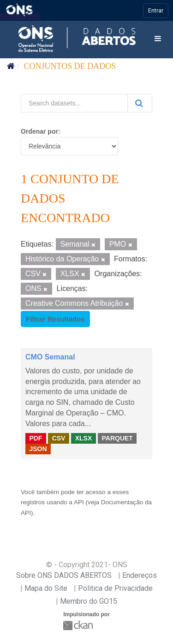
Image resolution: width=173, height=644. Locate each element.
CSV (59, 438)
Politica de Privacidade (115, 588)
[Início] (11, 66)
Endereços (140, 575)
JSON (38, 449)
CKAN (79, 625)
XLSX (84, 438)
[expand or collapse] (158, 39)
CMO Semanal (50, 357)
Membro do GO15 (89, 601)
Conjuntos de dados (70, 66)
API (79, 502)
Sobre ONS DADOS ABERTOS (64, 575)
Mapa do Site (46, 588)
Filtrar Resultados (55, 319)
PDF (36, 438)
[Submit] (140, 103)
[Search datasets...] (74, 103)
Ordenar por (39, 131)
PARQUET (117, 438)
